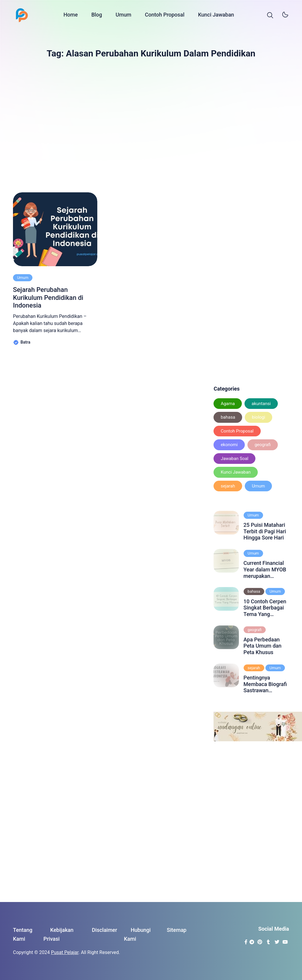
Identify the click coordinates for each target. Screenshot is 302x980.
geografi (263, 445)
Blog (97, 16)
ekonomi (229, 445)
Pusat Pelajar (65, 952)
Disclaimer (105, 930)
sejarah (228, 486)
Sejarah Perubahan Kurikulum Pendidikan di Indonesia (48, 298)
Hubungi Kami (137, 935)
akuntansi (261, 404)
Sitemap (177, 930)
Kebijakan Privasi (58, 935)
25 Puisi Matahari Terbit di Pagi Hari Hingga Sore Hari (265, 531)
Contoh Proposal (165, 16)
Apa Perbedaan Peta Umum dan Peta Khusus (263, 646)
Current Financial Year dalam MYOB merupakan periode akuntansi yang (265, 569)
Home (70, 16)
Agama (228, 404)
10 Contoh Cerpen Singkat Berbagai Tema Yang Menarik (265, 608)
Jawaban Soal (234, 459)
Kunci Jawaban (216, 16)
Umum (123, 16)
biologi (258, 417)
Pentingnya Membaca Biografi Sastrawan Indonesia (265, 684)
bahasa (228, 417)
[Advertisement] (151, 123)
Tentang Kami (23, 935)
